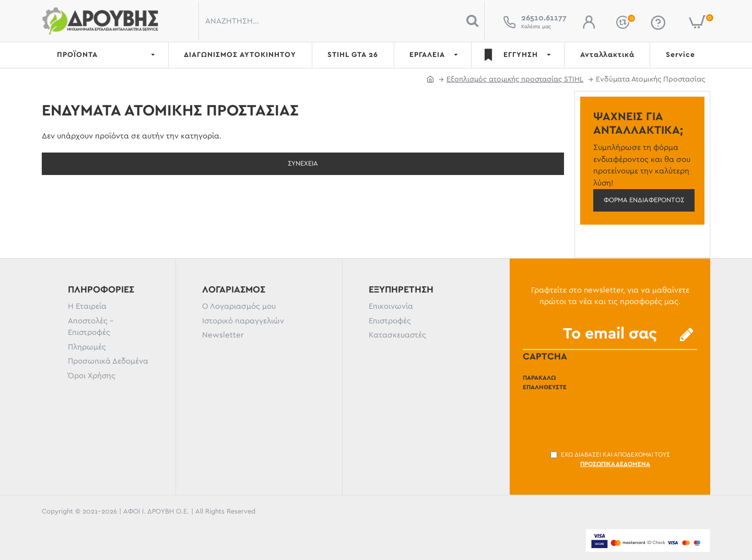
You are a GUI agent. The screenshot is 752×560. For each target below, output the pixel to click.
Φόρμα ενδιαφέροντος (644, 200)
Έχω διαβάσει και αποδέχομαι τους (610, 460)
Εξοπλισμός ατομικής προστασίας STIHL (515, 79)
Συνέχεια (303, 164)
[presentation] (602, 415)
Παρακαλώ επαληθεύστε (545, 382)
